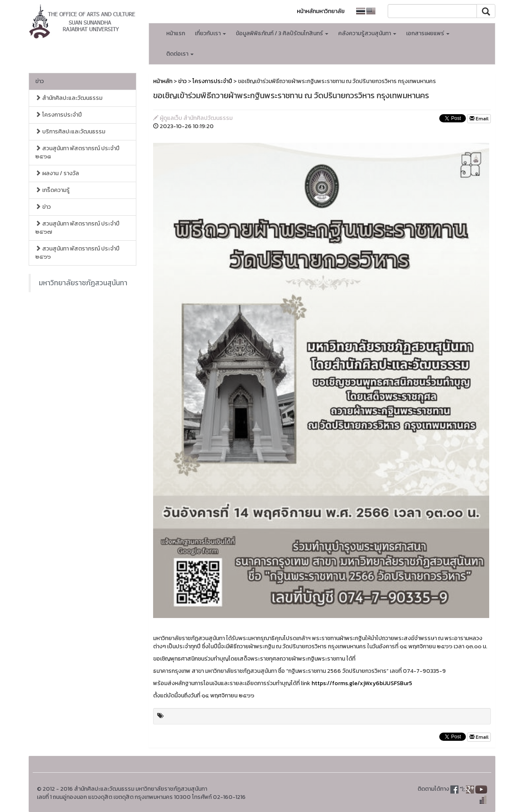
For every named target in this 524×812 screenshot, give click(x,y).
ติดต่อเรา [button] (180, 54)
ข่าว (40, 81)
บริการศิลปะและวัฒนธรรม (70, 132)
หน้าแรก (176, 33)
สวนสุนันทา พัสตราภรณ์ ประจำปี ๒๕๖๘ (77, 152)
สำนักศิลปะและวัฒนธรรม (69, 98)
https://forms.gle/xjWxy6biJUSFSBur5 (362, 683)
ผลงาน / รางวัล (57, 173)
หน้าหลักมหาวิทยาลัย (321, 11)
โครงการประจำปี (59, 115)
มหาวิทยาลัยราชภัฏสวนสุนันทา (83, 283)
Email (479, 119)
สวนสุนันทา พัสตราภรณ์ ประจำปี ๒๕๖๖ (77, 253)
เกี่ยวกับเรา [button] (210, 33)
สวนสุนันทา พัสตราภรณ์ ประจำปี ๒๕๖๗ (77, 228)
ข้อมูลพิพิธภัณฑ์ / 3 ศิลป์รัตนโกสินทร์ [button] (282, 33)
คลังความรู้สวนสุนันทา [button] (367, 33)
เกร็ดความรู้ (52, 190)
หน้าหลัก (163, 81)
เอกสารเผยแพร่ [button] (428, 33)
